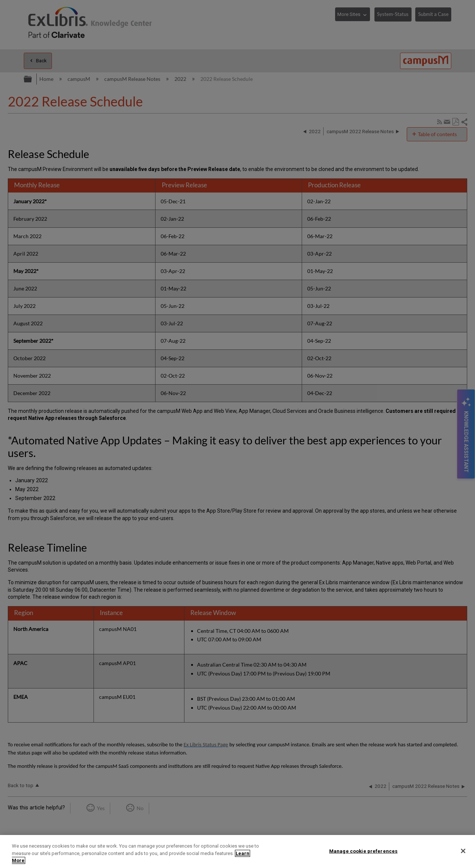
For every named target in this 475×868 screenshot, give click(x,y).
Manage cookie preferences (363, 851)
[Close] (463, 851)
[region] (237, 851)
